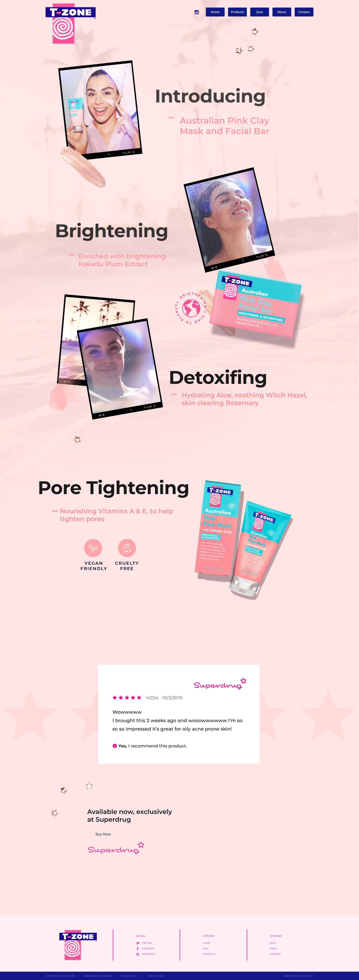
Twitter (147, 943)
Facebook (148, 949)
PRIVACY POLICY (130, 976)
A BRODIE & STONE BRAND (98, 976)
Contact (304, 12)
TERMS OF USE (155, 976)
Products (237, 12)
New (206, 949)
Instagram (149, 954)
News (273, 949)
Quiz (260, 12)
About (282, 12)
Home (215, 12)
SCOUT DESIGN (305, 976)
